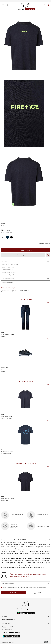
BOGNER (4, 223)
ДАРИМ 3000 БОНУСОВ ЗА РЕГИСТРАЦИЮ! (26, 1)
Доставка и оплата (8, 282)
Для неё (13, 593)
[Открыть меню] (3, 5)
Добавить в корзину (26, 250)
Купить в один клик (23, 255)
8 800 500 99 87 (25, 291)
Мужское (30, 9)
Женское (21, 9)
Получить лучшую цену (7, 232)
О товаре (5, 261)
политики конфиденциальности (21, 588)
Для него (38, 593)
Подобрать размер (45, 243)
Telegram (5, 291)
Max (14, 291)
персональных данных (8, 589)
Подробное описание (8, 279)
